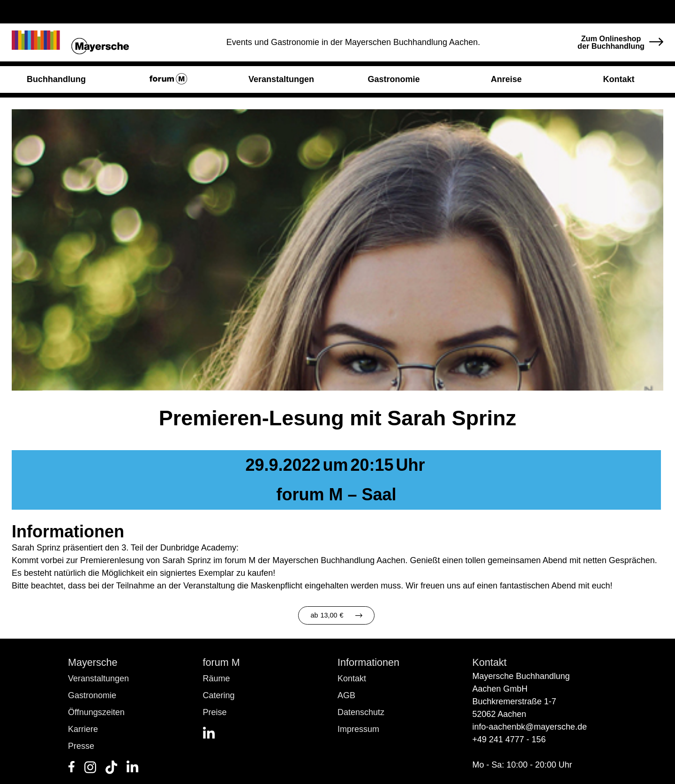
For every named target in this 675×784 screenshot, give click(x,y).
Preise (215, 712)
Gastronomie (92, 695)
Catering (219, 695)
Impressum (358, 729)
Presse (81, 746)
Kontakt (352, 678)
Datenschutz (361, 712)
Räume (217, 678)
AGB (346, 695)
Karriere (83, 729)
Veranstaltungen (98, 678)
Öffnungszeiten (96, 712)
